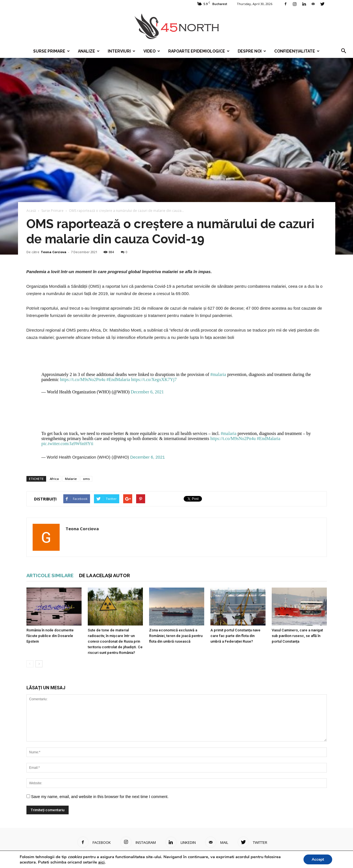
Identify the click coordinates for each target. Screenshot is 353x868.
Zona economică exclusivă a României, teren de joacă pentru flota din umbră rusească (176, 636)
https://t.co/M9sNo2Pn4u (83, 379)
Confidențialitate (297, 51)
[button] (343, 51)
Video (152, 51)
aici (101, 862)
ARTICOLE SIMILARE (50, 575)
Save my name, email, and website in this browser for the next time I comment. (100, 797)
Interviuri (122, 51)
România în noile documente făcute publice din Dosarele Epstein (50, 636)
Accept (318, 859)
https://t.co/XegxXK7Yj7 (154, 379)
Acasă (31, 211)
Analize (89, 51)
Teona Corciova (54, 252)
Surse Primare (51, 51)
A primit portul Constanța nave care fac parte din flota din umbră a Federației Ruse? (235, 636)
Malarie (71, 479)
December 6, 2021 (147, 392)
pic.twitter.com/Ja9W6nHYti (67, 444)
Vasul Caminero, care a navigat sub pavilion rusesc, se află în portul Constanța (297, 636)
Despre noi (252, 51)
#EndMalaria (118, 379)
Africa (54, 479)
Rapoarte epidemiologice (199, 51)
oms (86, 479)
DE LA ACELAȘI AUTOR (104, 575)
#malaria (218, 374)
